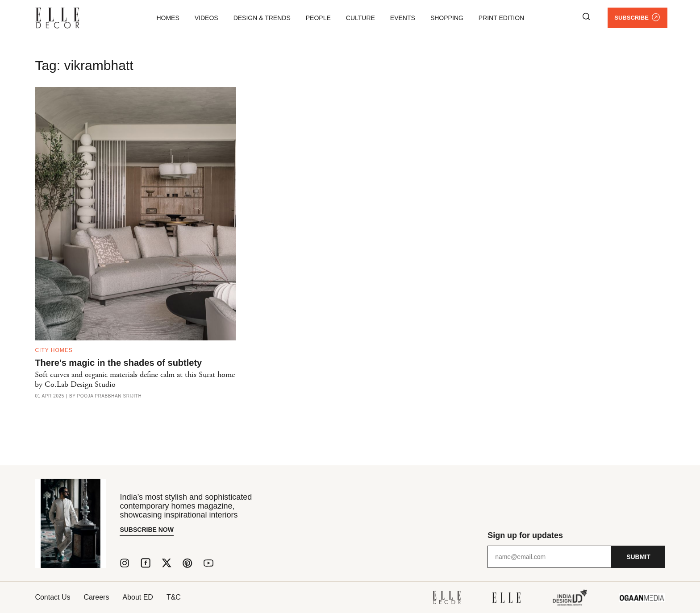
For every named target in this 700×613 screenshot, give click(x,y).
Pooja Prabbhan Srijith (110, 396)
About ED (137, 597)
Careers (97, 597)
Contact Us (52, 597)
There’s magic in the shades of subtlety (118, 363)
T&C (174, 597)
